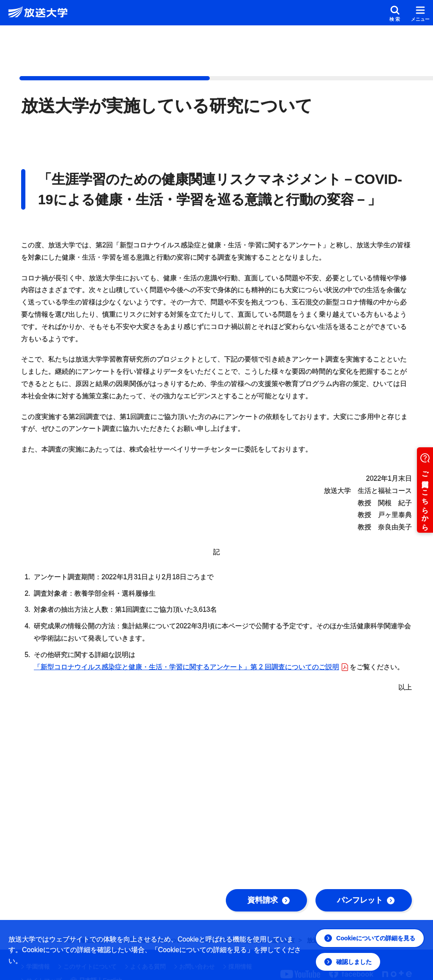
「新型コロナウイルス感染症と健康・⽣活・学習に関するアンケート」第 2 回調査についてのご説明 (191, 667)
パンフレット (366, 900)
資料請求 (269, 900)
